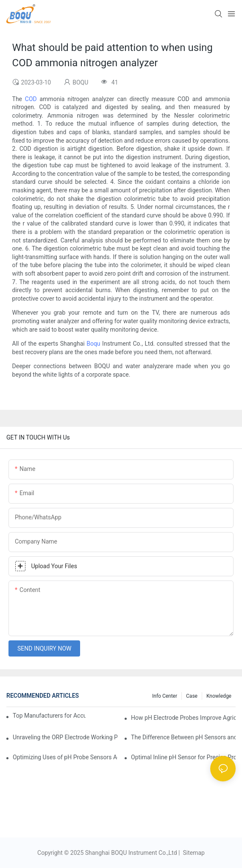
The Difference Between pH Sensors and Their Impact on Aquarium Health (183, 737)
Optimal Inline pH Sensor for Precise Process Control (183, 757)
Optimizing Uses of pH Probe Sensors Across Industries (65, 757)
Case (192, 696)
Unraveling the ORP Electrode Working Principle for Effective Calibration (65, 737)
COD (31, 99)
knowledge (219, 696)
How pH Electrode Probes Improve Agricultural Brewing (183, 718)
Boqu (93, 344)
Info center (165, 696)
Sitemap (193, 853)
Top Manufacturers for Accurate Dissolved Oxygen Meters (49, 716)
